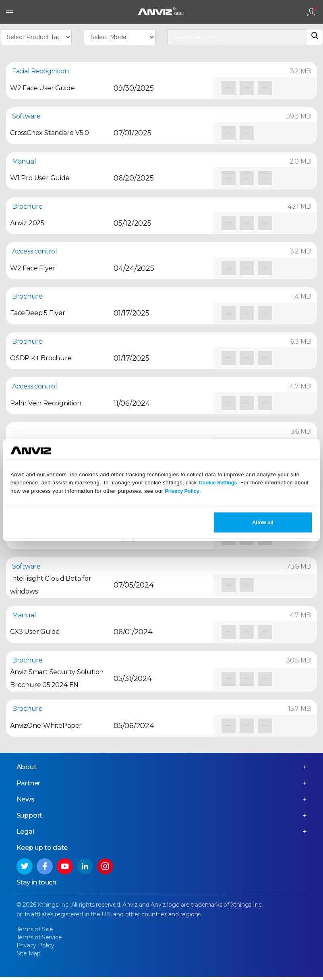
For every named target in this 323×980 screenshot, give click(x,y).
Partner (29, 786)
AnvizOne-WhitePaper (46, 726)
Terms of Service (39, 941)
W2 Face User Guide (42, 88)
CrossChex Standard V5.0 (49, 133)
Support (30, 819)
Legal (25, 835)
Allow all (263, 522)
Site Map (29, 956)
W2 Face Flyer (33, 268)
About (27, 770)
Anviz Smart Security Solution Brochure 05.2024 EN (57, 678)
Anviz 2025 (27, 223)
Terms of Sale (35, 932)
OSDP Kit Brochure (41, 358)
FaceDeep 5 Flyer (38, 313)
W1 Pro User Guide (40, 178)
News (26, 802)
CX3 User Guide (35, 632)
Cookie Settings (218, 483)
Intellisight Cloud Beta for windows (51, 585)
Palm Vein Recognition (46, 403)
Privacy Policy (182, 491)
